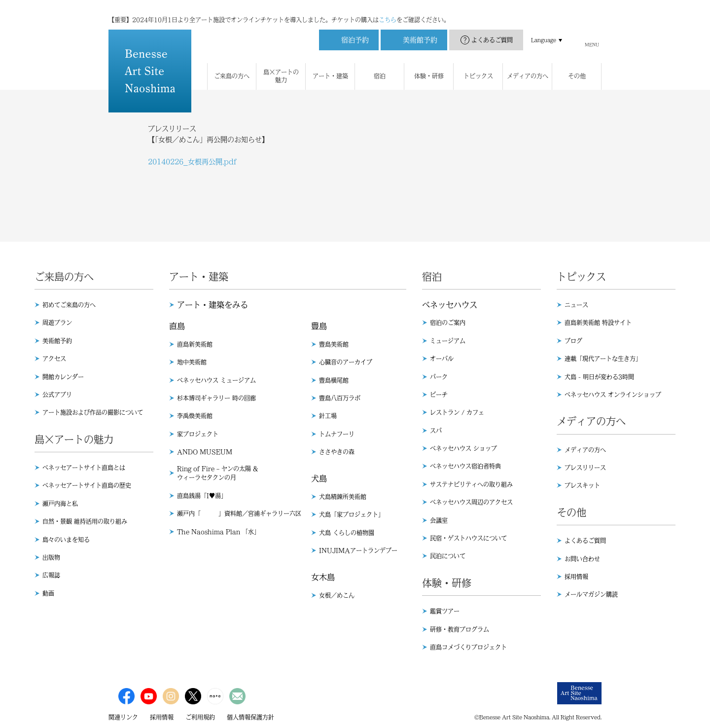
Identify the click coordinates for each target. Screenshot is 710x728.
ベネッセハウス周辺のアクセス (471, 502)
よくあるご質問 (492, 30)
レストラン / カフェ (457, 412)
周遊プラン (57, 323)
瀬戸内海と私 (60, 504)
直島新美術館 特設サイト (598, 323)
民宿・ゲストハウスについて (468, 538)
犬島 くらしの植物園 (347, 533)
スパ (436, 431)
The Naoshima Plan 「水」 (218, 532)
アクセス (54, 359)
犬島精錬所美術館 (343, 497)
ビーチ (439, 395)
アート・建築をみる (213, 305)
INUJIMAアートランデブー (358, 550)
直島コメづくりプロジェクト (468, 647)
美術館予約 (57, 341)
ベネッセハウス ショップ (463, 448)
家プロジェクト (198, 434)
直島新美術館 (195, 344)
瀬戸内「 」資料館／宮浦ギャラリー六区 (239, 513)
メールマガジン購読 (591, 594)
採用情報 (576, 577)
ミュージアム (448, 341)
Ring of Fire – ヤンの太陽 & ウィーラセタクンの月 (217, 473)
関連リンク (123, 717)
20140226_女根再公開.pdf (192, 162)
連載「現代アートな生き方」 (603, 359)
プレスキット (582, 485)
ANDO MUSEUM (205, 452)
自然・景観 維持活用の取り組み (85, 521)
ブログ (573, 341)
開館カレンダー (63, 377)
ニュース (576, 305)
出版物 (51, 557)
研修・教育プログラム (460, 629)
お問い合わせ (582, 559)
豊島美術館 (334, 344)
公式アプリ (57, 395)
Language (544, 30)
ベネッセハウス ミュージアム (216, 380)
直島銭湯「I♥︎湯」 (202, 496)
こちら (388, 10)
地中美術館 (192, 362)
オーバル (442, 359)
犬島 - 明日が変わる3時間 (599, 377)
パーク (439, 377)
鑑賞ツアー (445, 611)
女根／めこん (337, 595)
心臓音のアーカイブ (346, 362)
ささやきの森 (337, 452)
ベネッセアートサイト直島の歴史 (87, 485)
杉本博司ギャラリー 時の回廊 (216, 398)
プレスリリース (585, 468)
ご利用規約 (200, 717)
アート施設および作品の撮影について (93, 412)
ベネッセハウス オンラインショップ (613, 395)
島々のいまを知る (66, 540)
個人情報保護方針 (250, 717)
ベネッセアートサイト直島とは (84, 468)
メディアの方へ (585, 450)
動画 (48, 593)
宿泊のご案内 (448, 323)
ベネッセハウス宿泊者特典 (465, 466)
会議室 (439, 520)
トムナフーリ (337, 434)
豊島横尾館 (334, 380)
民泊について (448, 556)
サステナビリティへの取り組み (471, 484)
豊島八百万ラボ (340, 398)
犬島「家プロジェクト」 (352, 514)
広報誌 (51, 575)
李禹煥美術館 (195, 416)
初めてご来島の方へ (69, 305)
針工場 (328, 416)
